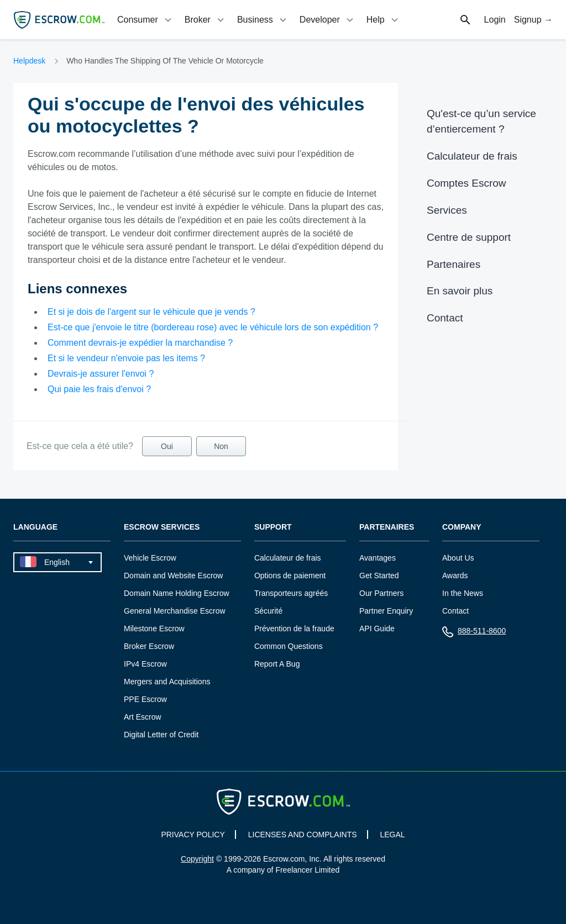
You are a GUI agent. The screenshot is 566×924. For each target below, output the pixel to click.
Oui (167, 446)
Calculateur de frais (472, 156)
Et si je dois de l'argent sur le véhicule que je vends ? (151, 312)
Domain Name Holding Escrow (177, 593)
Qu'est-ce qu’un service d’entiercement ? (481, 121)
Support (273, 527)
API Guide (377, 629)
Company (462, 527)
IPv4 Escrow (145, 664)
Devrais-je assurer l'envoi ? (101, 374)
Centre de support (469, 237)
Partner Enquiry (386, 611)
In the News (463, 593)
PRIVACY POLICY (193, 835)
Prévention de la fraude (294, 629)
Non (221, 446)
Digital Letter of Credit (161, 735)
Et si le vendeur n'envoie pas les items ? (126, 358)
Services (447, 210)
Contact (445, 318)
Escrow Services (162, 527)
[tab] (145, 20)
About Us (458, 558)
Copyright (197, 859)
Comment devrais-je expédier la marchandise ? (140, 343)
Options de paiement (290, 575)
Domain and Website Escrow (173, 575)
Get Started (379, 575)
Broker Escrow (149, 646)
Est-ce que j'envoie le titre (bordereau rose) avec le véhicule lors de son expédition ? (213, 327)
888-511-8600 (474, 633)
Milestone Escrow (154, 629)
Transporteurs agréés (291, 593)
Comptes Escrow (467, 183)
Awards (455, 575)
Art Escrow (143, 717)
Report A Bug (277, 664)
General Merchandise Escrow (175, 611)
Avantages (378, 558)
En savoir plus (460, 291)
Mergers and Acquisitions (167, 682)
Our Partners (381, 593)
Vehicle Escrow (150, 558)
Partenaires (454, 264)
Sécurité (268, 611)
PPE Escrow (145, 699)
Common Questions (289, 646)
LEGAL (392, 835)
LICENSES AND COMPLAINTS (303, 835)
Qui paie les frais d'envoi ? (99, 389)
